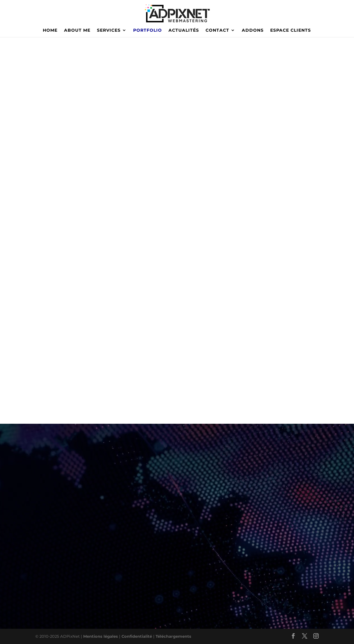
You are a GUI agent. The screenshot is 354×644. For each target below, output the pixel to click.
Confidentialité (137, 636)
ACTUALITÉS (184, 30)
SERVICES (109, 30)
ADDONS (253, 30)
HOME (50, 30)
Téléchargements (173, 636)
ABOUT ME (77, 30)
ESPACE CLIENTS (291, 30)
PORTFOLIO (148, 30)
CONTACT (217, 30)
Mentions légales (101, 636)
